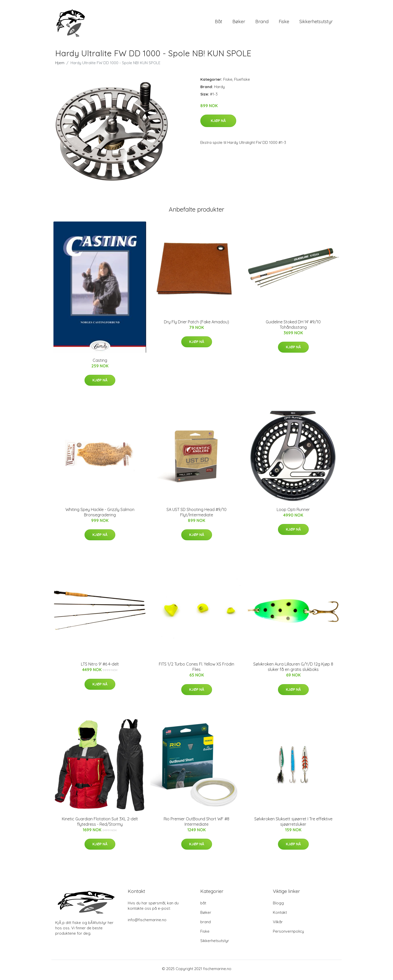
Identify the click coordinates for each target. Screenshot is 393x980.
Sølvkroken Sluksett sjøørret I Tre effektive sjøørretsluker (293, 824)
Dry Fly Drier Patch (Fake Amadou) (196, 324)
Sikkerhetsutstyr (316, 23)
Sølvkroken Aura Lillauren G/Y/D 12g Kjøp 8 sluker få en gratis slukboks (293, 670)
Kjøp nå (218, 123)
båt (219, 23)
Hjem (60, 65)
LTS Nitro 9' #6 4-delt (100, 667)
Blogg (278, 906)
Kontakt (280, 915)
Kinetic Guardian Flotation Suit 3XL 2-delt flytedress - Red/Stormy (100, 824)
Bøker (239, 23)
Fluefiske (242, 82)
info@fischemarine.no (147, 922)
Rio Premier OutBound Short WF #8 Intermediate (196, 824)
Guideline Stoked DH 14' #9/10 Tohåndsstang (293, 327)
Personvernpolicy (288, 934)
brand (262, 23)
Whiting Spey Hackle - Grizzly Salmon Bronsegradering (100, 515)
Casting (100, 363)
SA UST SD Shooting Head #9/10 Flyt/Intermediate (196, 515)
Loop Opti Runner (293, 512)
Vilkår (278, 924)
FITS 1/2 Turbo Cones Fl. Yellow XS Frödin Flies (196, 670)
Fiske (284, 23)
